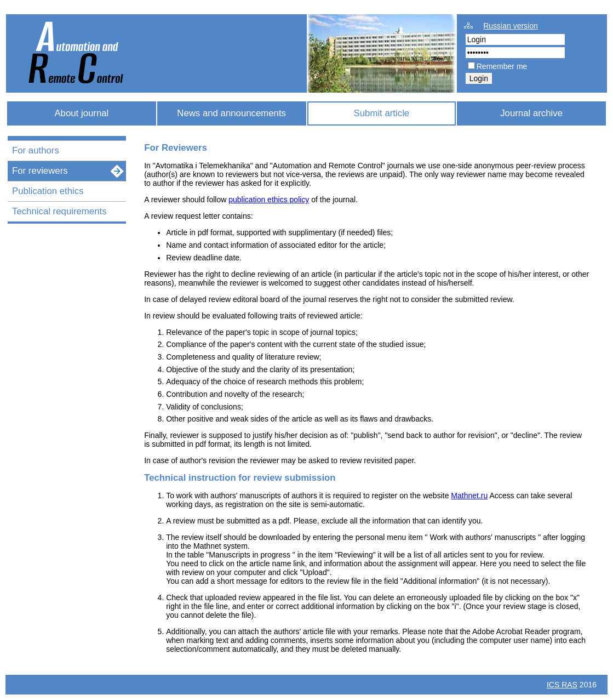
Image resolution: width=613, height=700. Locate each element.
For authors (36, 150)
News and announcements (231, 113)
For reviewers (40, 171)
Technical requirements (59, 211)
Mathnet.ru (469, 496)
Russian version (511, 26)
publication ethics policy (269, 200)
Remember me (502, 66)
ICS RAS (562, 685)
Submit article (382, 113)
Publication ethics (48, 191)
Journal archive (531, 113)
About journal (81, 113)
